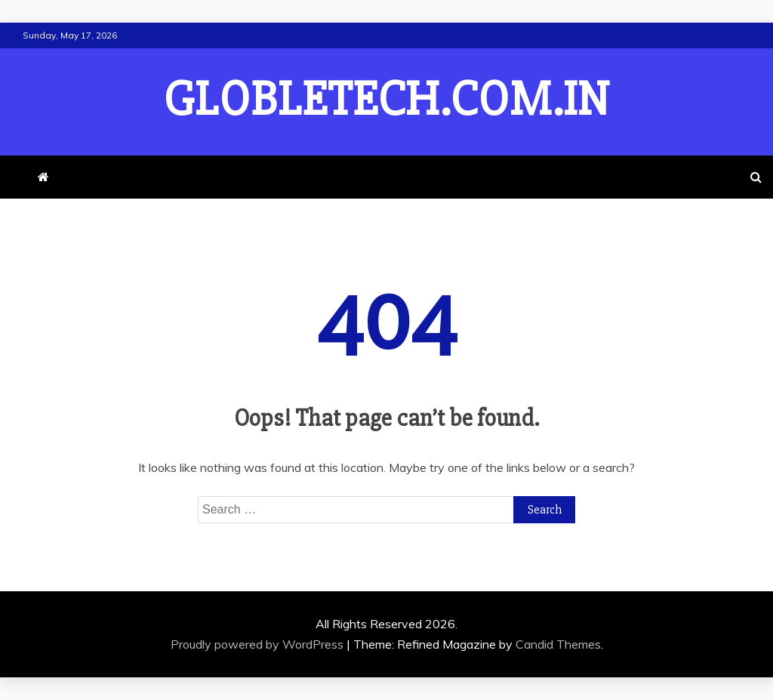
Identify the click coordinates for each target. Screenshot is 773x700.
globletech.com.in (387, 100)
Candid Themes (558, 644)
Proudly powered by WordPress (259, 644)
